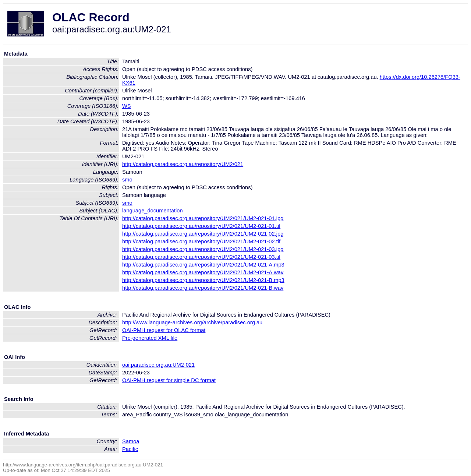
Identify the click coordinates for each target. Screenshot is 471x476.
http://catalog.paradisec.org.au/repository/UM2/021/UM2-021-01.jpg (203, 218)
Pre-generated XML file (150, 338)
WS (127, 106)
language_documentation (153, 211)
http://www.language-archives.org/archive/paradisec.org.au (192, 322)
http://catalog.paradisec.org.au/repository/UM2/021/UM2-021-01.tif (201, 226)
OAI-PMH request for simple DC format (169, 380)
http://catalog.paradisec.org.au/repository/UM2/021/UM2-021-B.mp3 (203, 280)
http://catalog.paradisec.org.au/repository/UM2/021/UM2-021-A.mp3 (203, 265)
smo (127, 180)
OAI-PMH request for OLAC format (164, 330)
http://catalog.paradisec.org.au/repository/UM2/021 (183, 164)
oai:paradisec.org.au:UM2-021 (158, 365)
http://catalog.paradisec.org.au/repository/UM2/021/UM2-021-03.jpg (203, 249)
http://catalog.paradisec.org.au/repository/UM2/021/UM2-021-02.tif (201, 241)
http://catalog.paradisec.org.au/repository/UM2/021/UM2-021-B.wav (203, 288)
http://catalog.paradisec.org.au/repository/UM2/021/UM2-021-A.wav (203, 272)
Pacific (130, 449)
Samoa (131, 441)
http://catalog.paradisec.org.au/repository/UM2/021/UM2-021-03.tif (201, 257)
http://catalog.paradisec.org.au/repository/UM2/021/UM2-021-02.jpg (203, 234)
